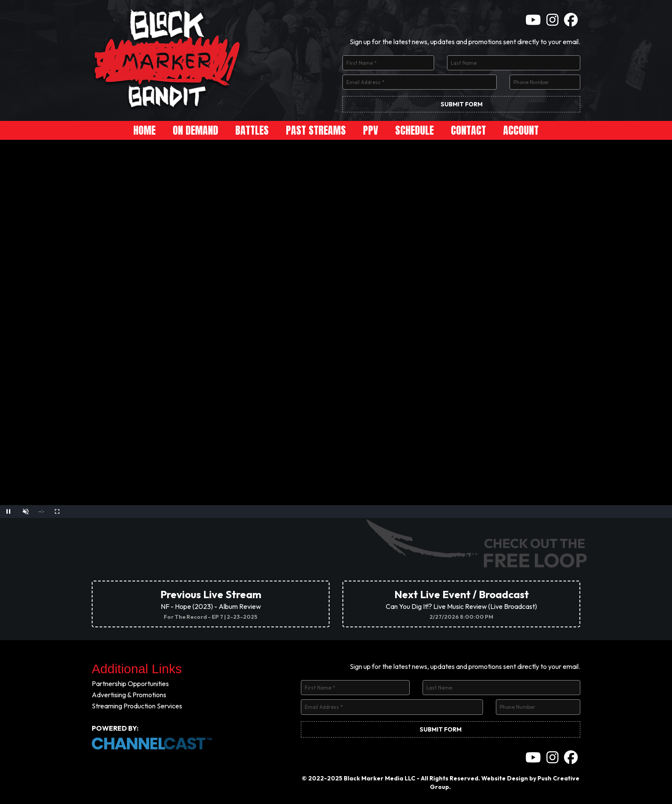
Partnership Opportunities (130, 684)
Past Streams (316, 130)
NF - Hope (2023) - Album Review (211, 604)
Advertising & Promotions (129, 695)
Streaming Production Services (137, 706)
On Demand (195, 130)
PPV (370, 130)
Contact (468, 130)
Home (144, 130)
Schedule (414, 130)
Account (521, 130)
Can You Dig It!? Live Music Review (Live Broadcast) (461, 604)
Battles (252, 130)
